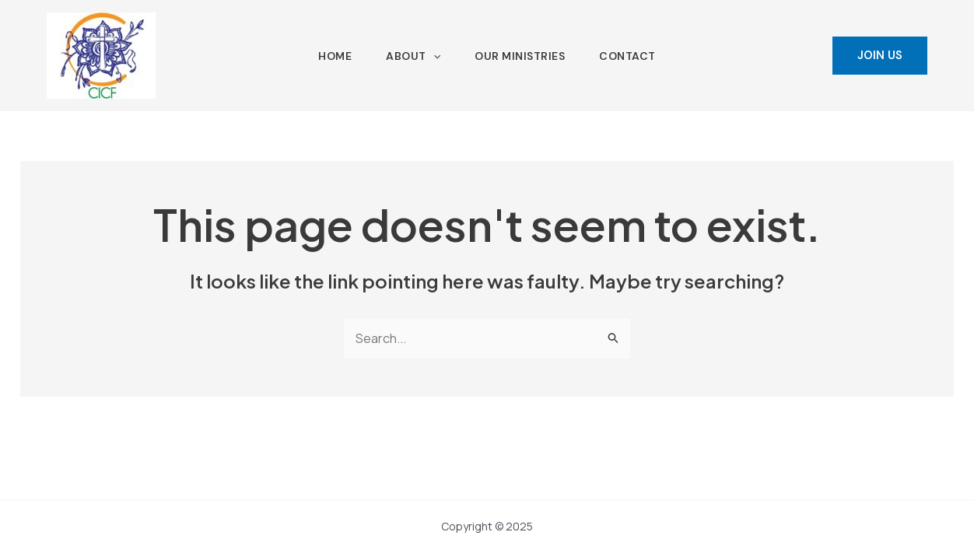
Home (335, 56)
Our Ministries (520, 56)
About (413, 56)
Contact (627, 56)
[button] (880, 56)
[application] (433, 56)
